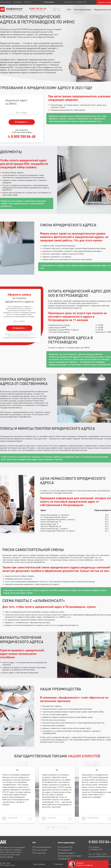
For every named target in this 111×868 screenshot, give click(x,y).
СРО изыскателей (40, 850)
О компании (18, 2)
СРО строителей (39, 853)
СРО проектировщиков (42, 847)
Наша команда (5, 2)
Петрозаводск (49, 2)
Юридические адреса (66, 853)
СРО (69, 9)
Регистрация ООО (65, 847)
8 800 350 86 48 (23, 136)
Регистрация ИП (65, 850)
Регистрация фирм (82, 9)
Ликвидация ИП (64, 859)
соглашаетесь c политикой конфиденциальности (19, 337)
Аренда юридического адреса (70, 856)
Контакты (28, 2)
